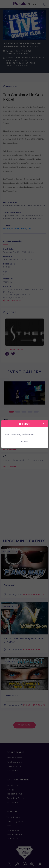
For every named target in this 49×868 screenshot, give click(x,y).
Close (24, 441)
